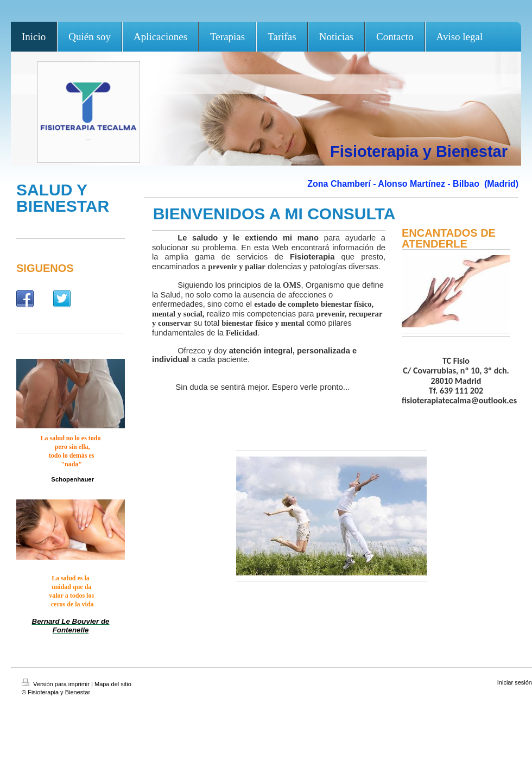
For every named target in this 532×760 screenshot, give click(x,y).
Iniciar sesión (515, 682)
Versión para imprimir (56, 684)
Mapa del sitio (113, 684)
